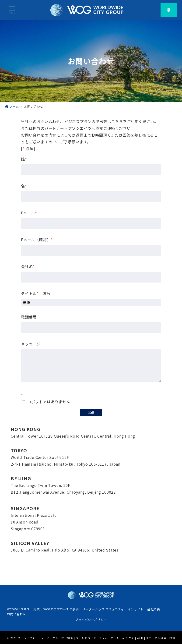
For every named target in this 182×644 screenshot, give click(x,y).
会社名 (28, 266)
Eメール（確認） (37, 240)
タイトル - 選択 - (37, 293)
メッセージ (31, 344)
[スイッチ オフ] (169, 10)
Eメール (29, 213)
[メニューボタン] (12, 10)
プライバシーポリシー (91, 620)
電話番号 (29, 317)
